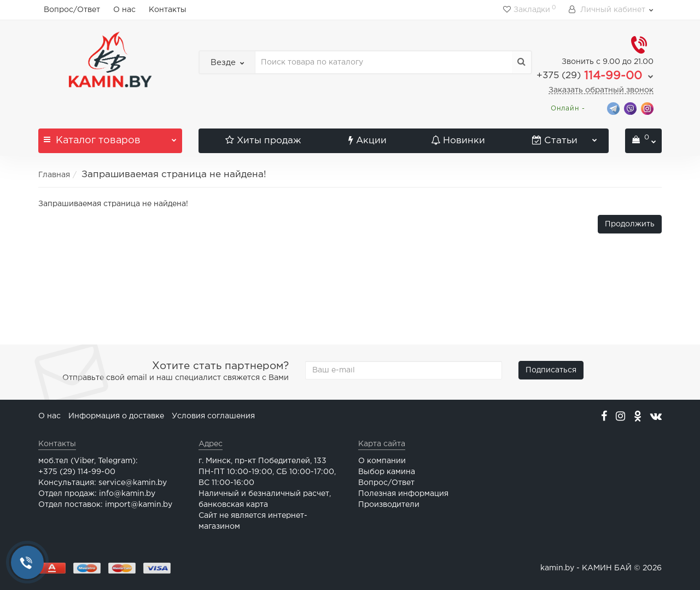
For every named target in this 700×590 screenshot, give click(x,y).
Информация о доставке (116, 416)
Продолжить (630, 224)
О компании (382, 461)
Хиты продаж (263, 141)
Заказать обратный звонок (601, 90)
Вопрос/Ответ (72, 10)
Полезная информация (403, 494)
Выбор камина (387, 472)
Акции (367, 141)
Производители (389, 505)
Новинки (458, 141)
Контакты (168, 10)
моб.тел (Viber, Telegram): (88, 461)
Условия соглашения (213, 416)
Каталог (110, 137)
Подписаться (551, 370)
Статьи (565, 137)
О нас (124, 10)
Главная (54, 175)
